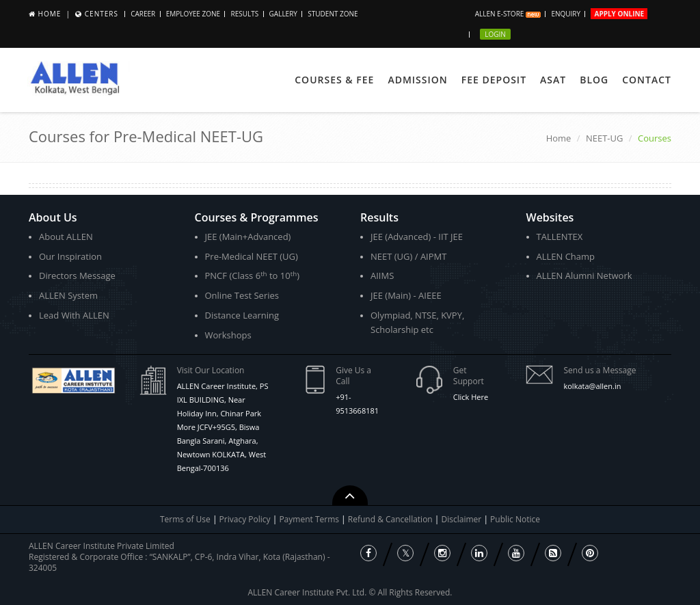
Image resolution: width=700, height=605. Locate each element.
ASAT (553, 80)
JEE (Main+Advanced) (248, 237)
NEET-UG (605, 138)
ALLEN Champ (566, 256)
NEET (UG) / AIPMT (408, 256)
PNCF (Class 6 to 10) (252, 276)
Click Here (471, 397)
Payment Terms (310, 519)
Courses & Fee (334, 80)
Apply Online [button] (619, 14)
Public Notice (515, 519)
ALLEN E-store (508, 14)
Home (50, 14)
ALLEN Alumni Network (584, 275)
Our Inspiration (70, 256)
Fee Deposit (494, 80)
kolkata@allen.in (592, 386)
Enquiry (566, 14)
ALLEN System (68, 295)
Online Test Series (242, 295)
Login (495, 34)
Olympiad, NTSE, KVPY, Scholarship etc (417, 322)
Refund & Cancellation (391, 519)
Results (244, 14)
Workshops (228, 335)
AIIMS (382, 275)
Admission (417, 80)
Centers (102, 14)
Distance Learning (242, 315)
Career (143, 14)
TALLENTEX (560, 237)
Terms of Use (185, 519)
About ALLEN (66, 237)
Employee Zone (193, 14)
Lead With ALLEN (74, 315)
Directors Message (77, 275)
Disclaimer (463, 519)
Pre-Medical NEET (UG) (252, 256)
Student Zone (333, 14)
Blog (594, 80)
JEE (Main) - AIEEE (406, 295)
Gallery (283, 14)
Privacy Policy (245, 519)
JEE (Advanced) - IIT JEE (417, 237)
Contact (647, 80)
